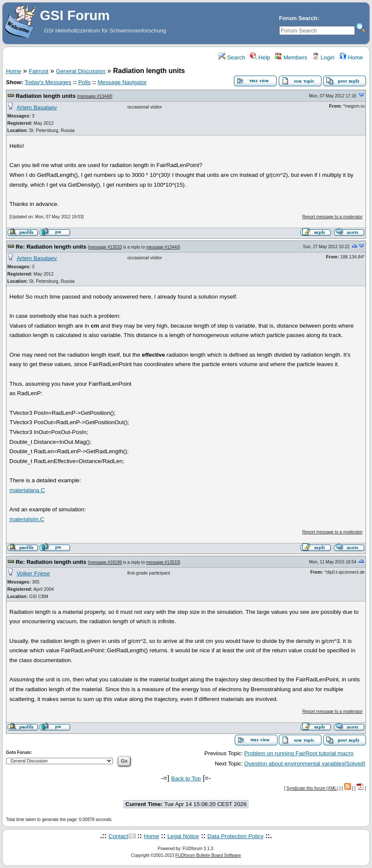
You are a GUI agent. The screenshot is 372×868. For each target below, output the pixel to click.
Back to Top (186, 779)
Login (323, 57)
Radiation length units (46, 96)
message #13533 (105, 247)
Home (351, 57)
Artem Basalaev (37, 107)
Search (232, 57)
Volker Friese (33, 573)
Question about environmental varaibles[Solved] (305, 764)
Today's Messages (48, 82)
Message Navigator (122, 82)
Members (291, 57)
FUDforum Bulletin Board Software (208, 855)
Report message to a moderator (332, 217)
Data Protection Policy (235, 836)
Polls (84, 82)
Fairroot (38, 71)
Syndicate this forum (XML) (312, 788)
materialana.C (27, 490)
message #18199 (105, 562)
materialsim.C (27, 519)
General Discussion (81, 71)
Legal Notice (183, 836)
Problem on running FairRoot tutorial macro (299, 753)
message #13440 (95, 96)
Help (260, 57)
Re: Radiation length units (51, 247)
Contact (118, 836)
